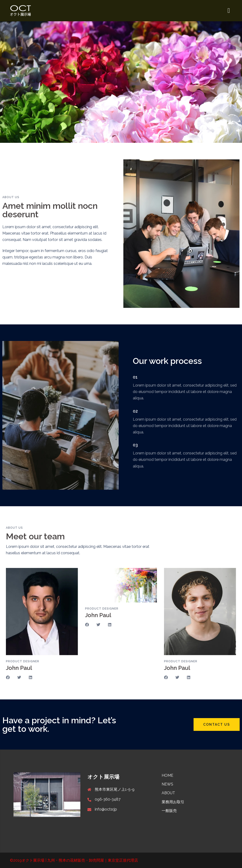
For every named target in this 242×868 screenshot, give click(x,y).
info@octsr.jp (106, 809)
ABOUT (168, 793)
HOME (167, 775)
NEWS (167, 784)
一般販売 (169, 811)
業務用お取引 (173, 802)
